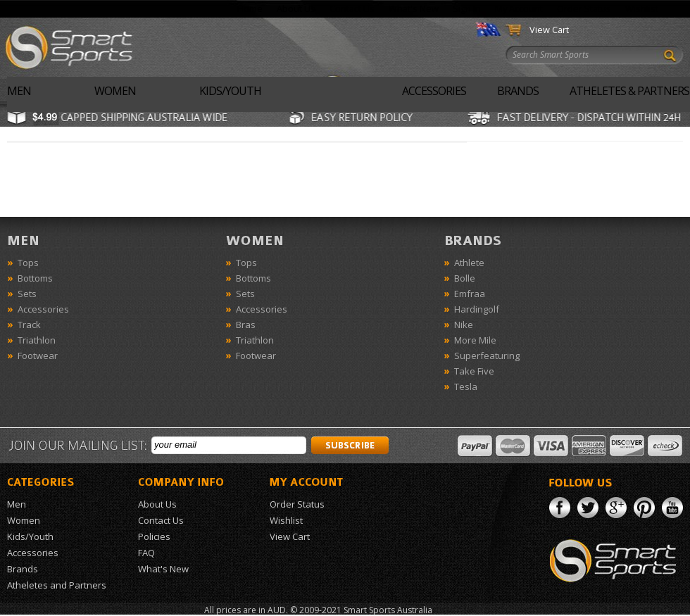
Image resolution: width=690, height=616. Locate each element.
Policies (154, 536)
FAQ (146, 553)
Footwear (38, 356)
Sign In (467, 8)
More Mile (475, 340)
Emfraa (470, 294)
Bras (246, 325)
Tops (28, 263)
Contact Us (352, 8)
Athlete (469, 263)
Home (250, 8)
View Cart (549, 30)
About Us (296, 8)
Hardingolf (477, 309)
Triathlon (37, 340)
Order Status (584, 8)
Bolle (465, 278)
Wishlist (642, 8)
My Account (519, 8)
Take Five (474, 371)
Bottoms (35, 278)
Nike (464, 325)
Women (115, 91)
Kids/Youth (230, 91)
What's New (414, 8)
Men (19, 91)
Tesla (466, 386)
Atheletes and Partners (57, 585)
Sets (27, 294)
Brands (518, 91)
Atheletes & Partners (629, 91)
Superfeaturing (487, 356)
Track (29, 325)
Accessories (434, 91)
